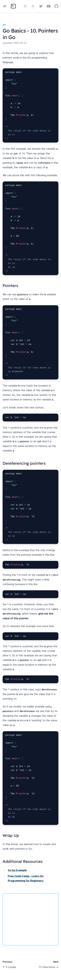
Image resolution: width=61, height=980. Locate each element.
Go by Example (17, 870)
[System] (33, 6)
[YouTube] (49, 6)
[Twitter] (41, 6)
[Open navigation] (5, 6)
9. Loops (9, 967)
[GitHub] (56, 6)
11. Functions (49, 967)
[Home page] (13, 6)
